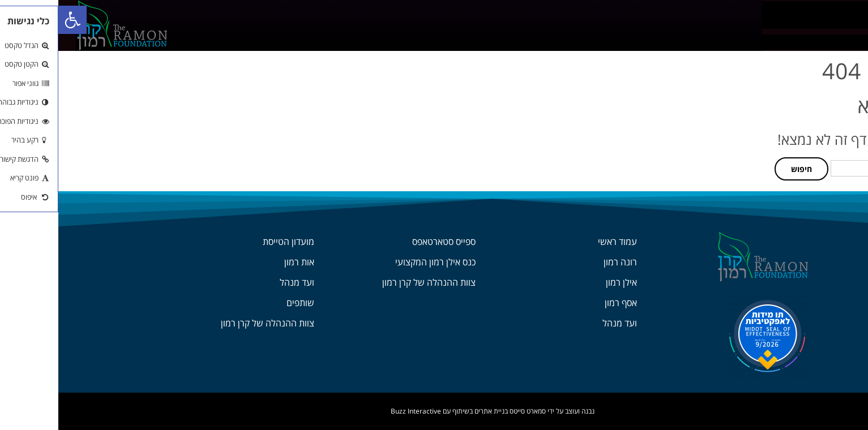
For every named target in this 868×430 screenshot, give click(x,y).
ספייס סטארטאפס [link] (386, 242)
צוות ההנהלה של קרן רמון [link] (371, 282)
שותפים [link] (242, 303)
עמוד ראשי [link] (559, 242)
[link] (15, 20)
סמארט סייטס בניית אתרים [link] (452, 411)
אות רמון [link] (241, 262)
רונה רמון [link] (562, 262)
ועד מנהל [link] (561, 323)
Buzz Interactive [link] (358, 411)
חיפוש (743, 169)
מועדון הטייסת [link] (230, 242)
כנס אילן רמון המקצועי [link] (377, 262)
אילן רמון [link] (563, 282)
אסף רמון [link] (563, 303)
